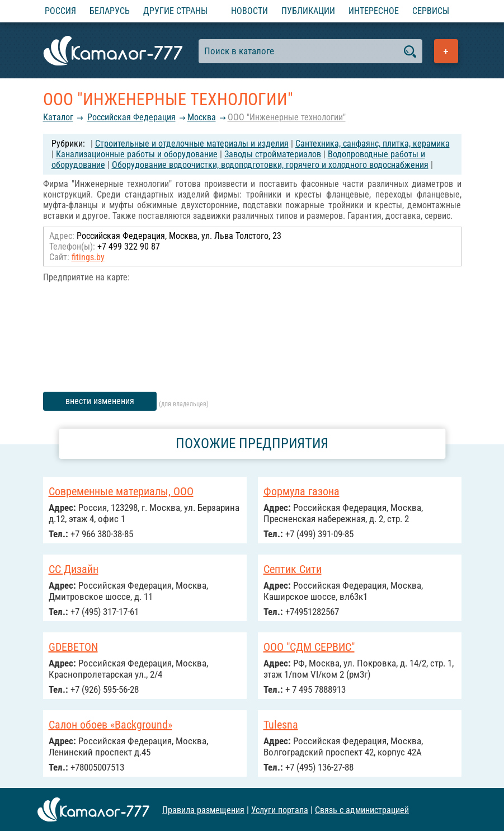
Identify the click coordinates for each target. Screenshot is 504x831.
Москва (202, 117)
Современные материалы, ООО (121, 491)
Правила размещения (203, 809)
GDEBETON (73, 647)
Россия (60, 11)
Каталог (58, 117)
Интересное (374, 11)
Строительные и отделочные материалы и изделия (192, 144)
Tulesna (281, 725)
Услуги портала (280, 809)
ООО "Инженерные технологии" (287, 117)
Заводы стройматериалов (273, 154)
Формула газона (302, 491)
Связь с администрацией (362, 809)
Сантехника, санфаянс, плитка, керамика (373, 144)
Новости (249, 11)
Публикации (308, 11)
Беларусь (110, 11)
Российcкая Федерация (131, 117)
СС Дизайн (74, 569)
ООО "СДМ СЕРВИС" (309, 647)
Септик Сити (293, 569)
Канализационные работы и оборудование (137, 154)
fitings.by (88, 257)
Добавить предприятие (446, 51)
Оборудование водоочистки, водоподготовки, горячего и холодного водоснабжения (270, 165)
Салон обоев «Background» (110, 725)
